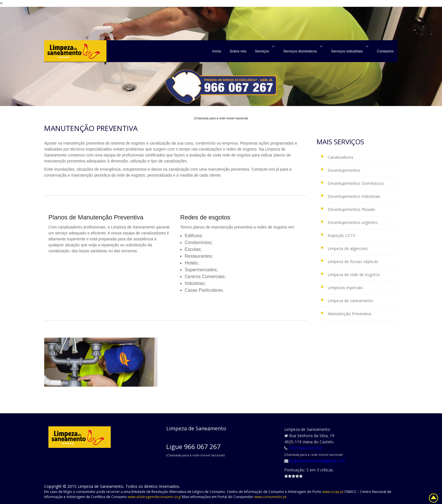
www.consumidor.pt (270, 497)
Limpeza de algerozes (348, 248)
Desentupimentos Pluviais (351, 209)
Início (217, 51)
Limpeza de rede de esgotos (354, 275)
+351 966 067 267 (305, 448)
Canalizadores (340, 157)
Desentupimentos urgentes (353, 222)
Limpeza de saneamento (350, 301)
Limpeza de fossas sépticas (353, 261)
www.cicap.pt (333, 492)
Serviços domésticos (300, 51)
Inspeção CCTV (341, 235)
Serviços (262, 51)
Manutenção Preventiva (349, 314)
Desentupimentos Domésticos (356, 183)
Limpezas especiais (345, 288)
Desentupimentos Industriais (354, 196)
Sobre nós (238, 51)
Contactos (385, 51)
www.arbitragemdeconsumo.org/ (155, 497)
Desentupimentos (344, 170)
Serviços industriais (347, 51)
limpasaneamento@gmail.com (317, 461)
